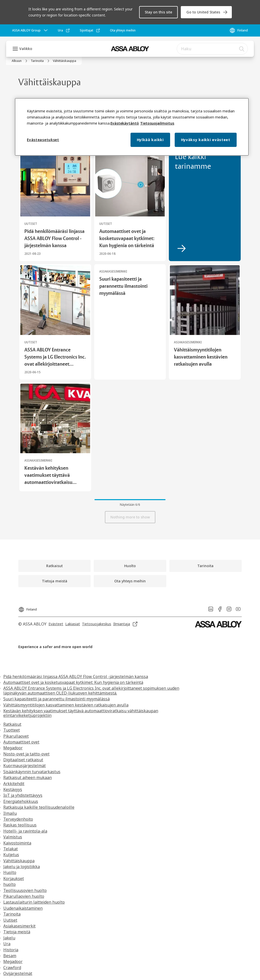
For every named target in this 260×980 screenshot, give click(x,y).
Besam (10, 956)
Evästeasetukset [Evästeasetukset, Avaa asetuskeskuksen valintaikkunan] (43, 140)
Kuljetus (11, 855)
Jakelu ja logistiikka (22, 867)
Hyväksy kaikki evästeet (206, 140)
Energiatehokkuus (21, 801)
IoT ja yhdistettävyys (23, 795)
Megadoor (13, 748)
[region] (132, 127)
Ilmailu (10, 813)
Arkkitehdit (14, 784)
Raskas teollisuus (20, 825)
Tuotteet (12, 730)
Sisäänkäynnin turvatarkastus (32, 772)
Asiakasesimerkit (19, 926)
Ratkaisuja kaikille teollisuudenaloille (39, 807)
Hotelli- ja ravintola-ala (25, 831)
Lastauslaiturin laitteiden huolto (34, 902)
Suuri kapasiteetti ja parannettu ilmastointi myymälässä (56, 699)
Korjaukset (14, 878)
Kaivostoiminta (17, 843)
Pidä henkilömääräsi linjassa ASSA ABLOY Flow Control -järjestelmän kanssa (76, 677)
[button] (158, 12)
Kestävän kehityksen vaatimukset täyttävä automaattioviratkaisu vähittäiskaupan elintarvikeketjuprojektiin (81, 713)
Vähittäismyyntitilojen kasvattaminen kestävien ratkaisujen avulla (66, 705)
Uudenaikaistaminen (23, 908)
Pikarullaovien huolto (24, 896)
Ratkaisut (12, 724)
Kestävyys (13, 789)
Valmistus (13, 837)
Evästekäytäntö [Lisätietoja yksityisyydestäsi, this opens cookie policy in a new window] (125, 123)
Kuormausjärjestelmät (25, 766)
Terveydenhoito (18, 819)
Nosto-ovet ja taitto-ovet (26, 754)
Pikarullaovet (16, 736)
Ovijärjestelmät (18, 973)
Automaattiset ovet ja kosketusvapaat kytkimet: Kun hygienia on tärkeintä (73, 682)
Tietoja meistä (17, 932)
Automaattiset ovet (21, 742)
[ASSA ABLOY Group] (30, 30)
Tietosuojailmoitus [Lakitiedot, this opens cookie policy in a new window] (157, 123)
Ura (7, 944)
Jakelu (9, 938)
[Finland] (239, 30)
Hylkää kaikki (150, 140)
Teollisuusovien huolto (25, 890)
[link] (206, 12)
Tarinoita (12, 914)
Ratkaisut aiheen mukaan (28, 778)
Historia (11, 950)
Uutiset (10, 920)
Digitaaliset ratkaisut (23, 760)
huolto (10, 884)
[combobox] (212, 49)
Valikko (26, 49)
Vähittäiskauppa (19, 861)
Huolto (10, 872)
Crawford (12, 968)
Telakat (11, 849)
